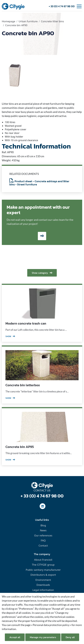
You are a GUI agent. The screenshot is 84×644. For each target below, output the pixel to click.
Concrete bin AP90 (16, 25)
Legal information (43, 590)
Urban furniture (28, 21)
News (43, 530)
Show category (42, 273)
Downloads (43, 585)
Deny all (70, 637)
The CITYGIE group (43, 565)
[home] (13, 6)
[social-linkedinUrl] (43, 506)
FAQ (43, 540)
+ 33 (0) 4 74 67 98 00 (62, 6)
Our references (43, 535)
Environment (43, 580)
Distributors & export (43, 575)
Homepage (8, 21)
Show (10, 336)
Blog (43, 525)
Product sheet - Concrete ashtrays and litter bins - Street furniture (39, 183)
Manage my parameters (43, 637)
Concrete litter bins (53, 21)
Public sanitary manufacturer (43, 570)
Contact (43, 546)
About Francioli (43, 560)
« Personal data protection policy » (51, 625)
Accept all (15, 637)
